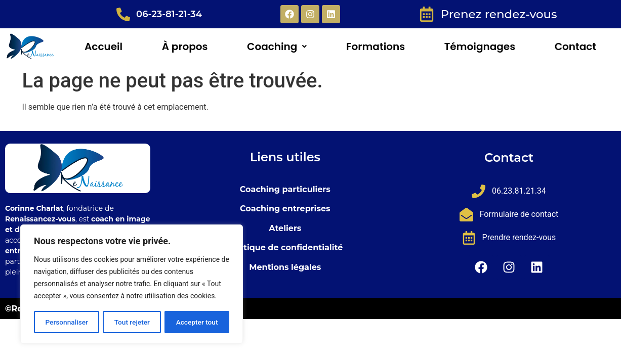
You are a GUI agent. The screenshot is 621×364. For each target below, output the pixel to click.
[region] (132, 285)
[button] (277, 47)
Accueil (103, 47)
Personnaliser (66, 322)
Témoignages (480, 47)
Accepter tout (197, 322)
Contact (575, 47)
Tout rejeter (132, 322)
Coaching (277, 47)
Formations (376, 47)
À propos (185, 47)
